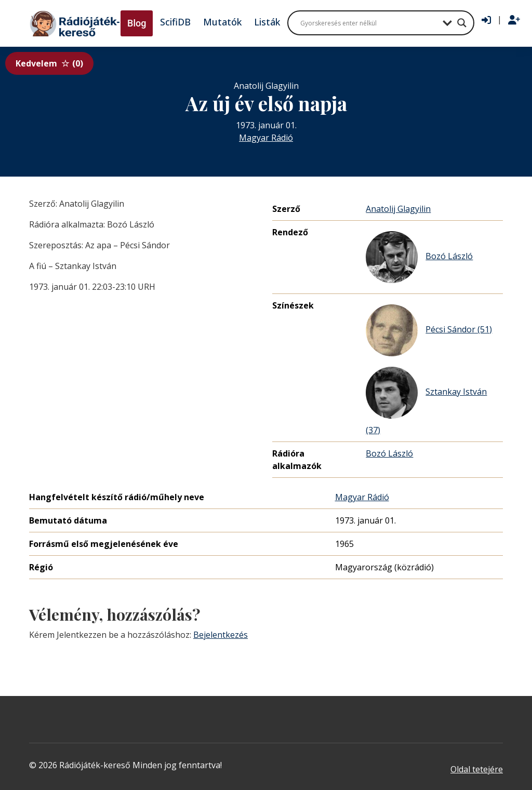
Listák (267, 22)
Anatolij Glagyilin (398, 209)
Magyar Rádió (266, 138)
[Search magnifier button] (462, 23)
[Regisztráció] (514, 20)
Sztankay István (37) (426, 401)
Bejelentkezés (221, 635)
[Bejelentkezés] (486, 20)
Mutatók (222, 22)
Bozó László (419, 257)
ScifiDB (175, 22)
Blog (137, 23)
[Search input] (369, 23)
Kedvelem (49, 63)
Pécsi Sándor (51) (429, 330)
